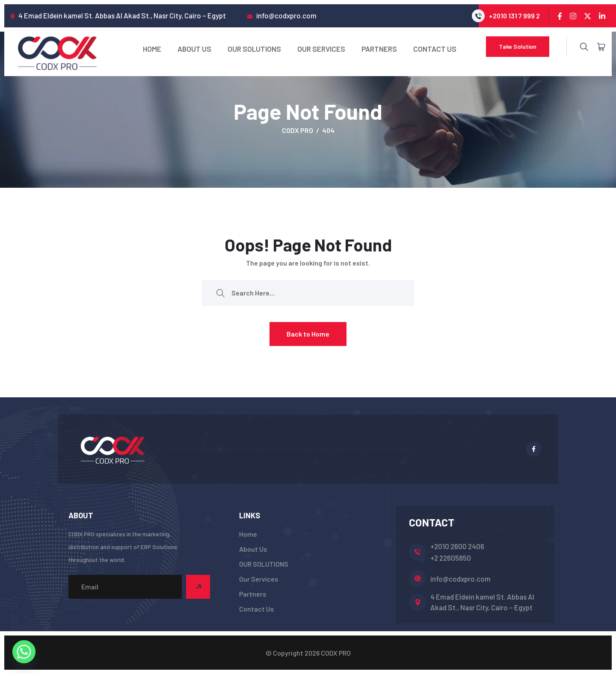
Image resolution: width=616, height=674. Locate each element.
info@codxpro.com (461, 579)
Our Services (321, 49)
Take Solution (518, 46)
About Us (194, 49)
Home (152, 49)
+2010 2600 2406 (457, 546)
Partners (379, 49)
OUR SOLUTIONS (254, 49)
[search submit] (220, 293)
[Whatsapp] (24, 652)
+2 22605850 (451, 558)
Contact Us (435, 49)
